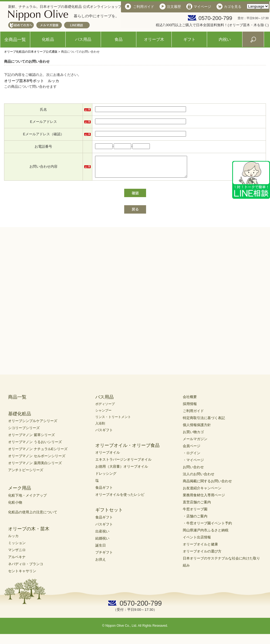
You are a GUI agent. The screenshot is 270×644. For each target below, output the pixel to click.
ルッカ (13, 540)
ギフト (189, 39)
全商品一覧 (15, 40)
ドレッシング (106, 478)
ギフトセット (109, 514)
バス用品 (83, 39)
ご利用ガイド (193, 415)
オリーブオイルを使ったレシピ (120, 499)
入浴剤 (100, 427)
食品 (119, 39)
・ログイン (192, 457)
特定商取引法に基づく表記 (204, 422)
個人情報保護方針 (197, 429)
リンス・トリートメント (113, 421)
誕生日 (101, 549)
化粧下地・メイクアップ (27, 499)
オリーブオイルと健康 (200, 548)
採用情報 (190, 408)
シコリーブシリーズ (24, 432)
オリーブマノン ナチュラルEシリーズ (38, 453)
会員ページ (192, 450)
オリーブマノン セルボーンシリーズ (37, 460)
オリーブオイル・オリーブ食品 (127, 449)
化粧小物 (15, 506)
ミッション (17, 547)
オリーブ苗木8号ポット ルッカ (32, 81)
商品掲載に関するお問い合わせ (207, 485)
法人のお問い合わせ (199, 478)
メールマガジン (195, 443)
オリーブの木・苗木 (29, 533)
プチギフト (104, 556)
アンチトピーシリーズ (26, 474)
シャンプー (103, 414)
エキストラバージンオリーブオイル (123, 463)
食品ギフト (104, 492)
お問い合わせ (193, 471)
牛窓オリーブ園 (195, 513)
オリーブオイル (108, 456)
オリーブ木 (154, 39)
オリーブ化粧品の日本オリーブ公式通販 (31, 52)
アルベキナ (17, 561)
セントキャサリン (22, 575)
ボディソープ (105, 408)
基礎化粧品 (20, 418)
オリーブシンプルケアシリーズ (33, 425)
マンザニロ (17, 554)
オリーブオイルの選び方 (202, 555)
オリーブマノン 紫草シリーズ (31, 439)
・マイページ (193, 464)
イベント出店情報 (197, 541)
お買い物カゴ (193, 436)
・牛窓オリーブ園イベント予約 (207, 527)
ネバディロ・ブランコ (26, 568)
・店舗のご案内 (195, 520)
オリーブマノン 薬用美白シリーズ (35, 467)
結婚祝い (102, 542)
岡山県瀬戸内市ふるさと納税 (206, 534)
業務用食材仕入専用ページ (204, 499)
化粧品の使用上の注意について (33, 516)
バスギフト (104, 434)
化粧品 (48, 39)
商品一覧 (17, 401)
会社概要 (190, 401)
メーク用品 (20, 492)
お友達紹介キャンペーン (202, 492)
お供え (101, 563)
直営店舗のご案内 (197, 506)
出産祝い (102, 535)
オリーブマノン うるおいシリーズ (35, 446)
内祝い (225, 39)
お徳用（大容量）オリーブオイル (122, 471)
